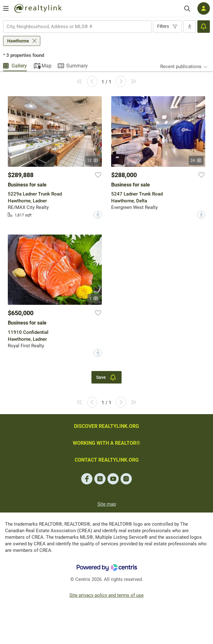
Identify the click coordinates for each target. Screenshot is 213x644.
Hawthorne (18, 41)
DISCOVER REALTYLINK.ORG (106, 426)
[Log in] (204, 8)
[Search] (187, 9)
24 (196, 161)
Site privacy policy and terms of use (106, 595)
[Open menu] (6, 8)
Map (47, 66)
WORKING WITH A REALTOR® (106, 443)
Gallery (19, 66)
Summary (77, 66)
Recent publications (181, 67)
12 (93, 161)
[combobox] (77, 27)
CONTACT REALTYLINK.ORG (107, 460)
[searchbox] (73, 27)
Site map (107, 504)
